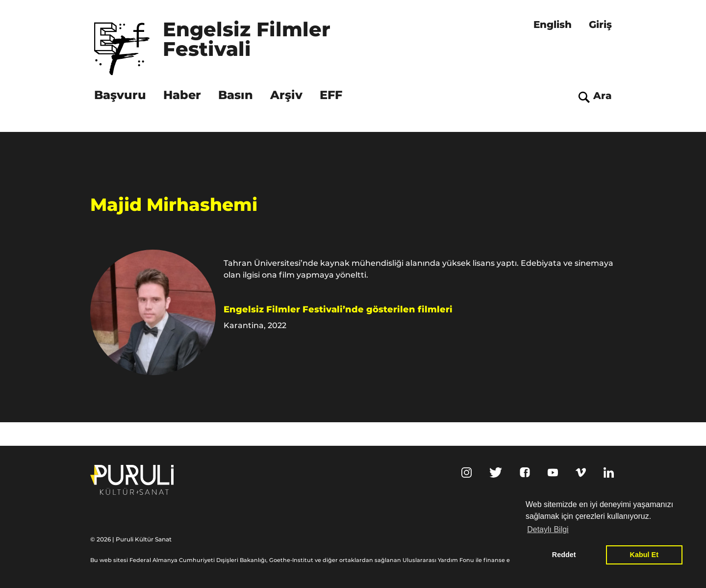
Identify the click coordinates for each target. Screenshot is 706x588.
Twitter (496, 473)
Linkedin (609, 473)
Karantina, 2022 (255, 325)
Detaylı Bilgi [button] (548, 529)
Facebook (525, 472)
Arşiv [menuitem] (286, 95)
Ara (603, 96)
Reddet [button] (564, 555)
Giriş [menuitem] (600, 25)
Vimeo (581, 473)
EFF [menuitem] (331, 95)
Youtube (553, 473)
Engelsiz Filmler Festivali (250, 40)
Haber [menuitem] (182, 95)
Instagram (466, 473)
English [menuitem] (553, 25)
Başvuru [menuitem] (120, 95)
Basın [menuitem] (236, 95)
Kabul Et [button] (644, 555)
